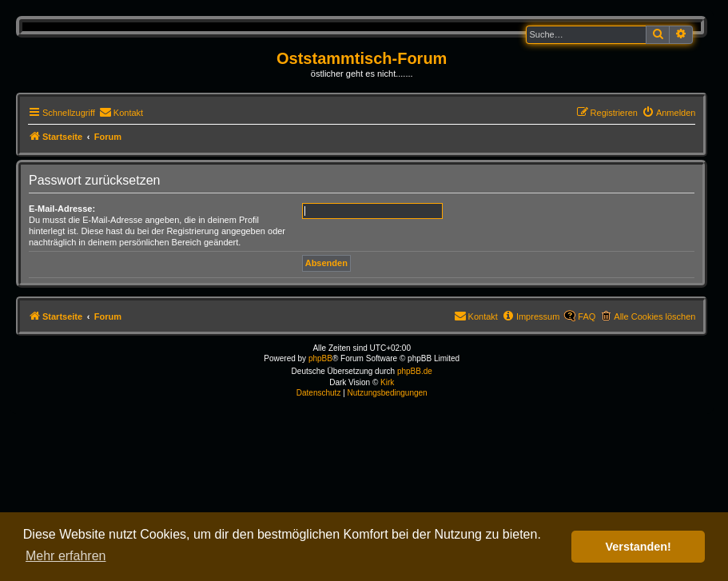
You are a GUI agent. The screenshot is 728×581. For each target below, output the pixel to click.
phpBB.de (415, 371)
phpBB (320, 358)
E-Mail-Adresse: (62, 209)
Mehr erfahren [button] (66, 556)
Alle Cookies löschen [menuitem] (654, 316)
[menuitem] (121, 113)
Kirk (387, 382)
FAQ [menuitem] (587, 316)
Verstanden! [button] (638, 547)
